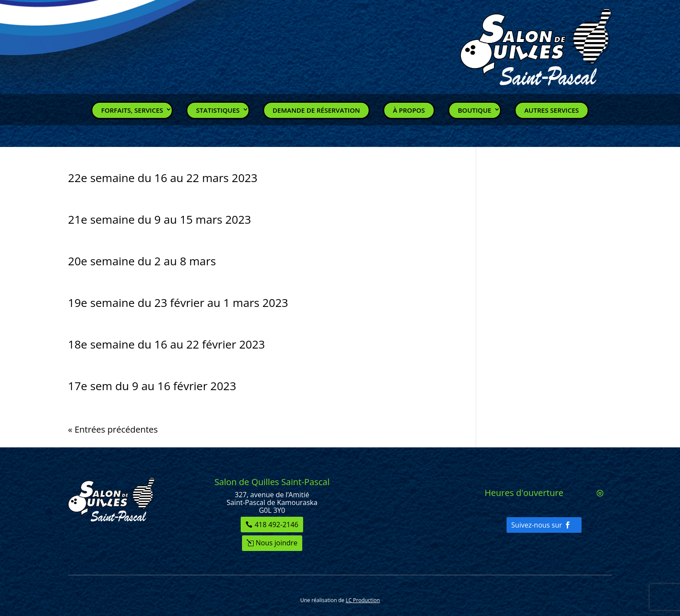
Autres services (552, 110)
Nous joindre (277, 543)
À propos (409, 110)
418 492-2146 (276, 525)
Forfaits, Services (132, 110)
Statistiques (218, 110)
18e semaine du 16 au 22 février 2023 (167, 344)
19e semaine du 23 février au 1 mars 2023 (178, 303)
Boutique (475, 110)
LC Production (363, 600)
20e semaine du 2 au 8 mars (142, 261)
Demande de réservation (316, 110)
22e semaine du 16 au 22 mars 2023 (163, 178)
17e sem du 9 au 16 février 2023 (152, 386)
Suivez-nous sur (537, 525)
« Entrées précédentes (113, 429)
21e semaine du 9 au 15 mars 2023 (160, 219)
